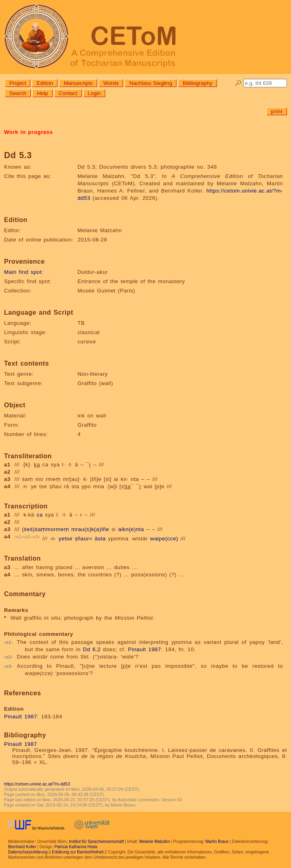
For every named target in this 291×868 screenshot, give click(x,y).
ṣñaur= (84, 539)
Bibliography (197, 83)
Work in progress (28, 132)
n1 (19, 537)
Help (42, 93)
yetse (66, 539)
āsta (100, 539)
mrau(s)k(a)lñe (90, 529)
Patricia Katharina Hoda (76, 847)
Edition (45, 83)
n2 (27, 537)
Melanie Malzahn (155, 842)
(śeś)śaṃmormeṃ (45, 529)
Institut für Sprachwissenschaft (96, 842)
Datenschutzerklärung (28, 852)
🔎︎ (238, 83)
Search (18, 93)
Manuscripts (78, 83)
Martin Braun (217, 842)
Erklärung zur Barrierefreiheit (78, 852)
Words (111, 83)
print (277, 111)
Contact (68, 93)
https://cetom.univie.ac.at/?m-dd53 (37, 784)
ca (40, 515)
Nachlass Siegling (151, 83)
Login (95, 93)
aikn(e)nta (131, 529)
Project (18, 83)
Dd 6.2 (92, 649)
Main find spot (23, 272)
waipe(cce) (164, 539)
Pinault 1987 (144, 649)
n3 (36, 537)
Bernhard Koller (22, 847)
